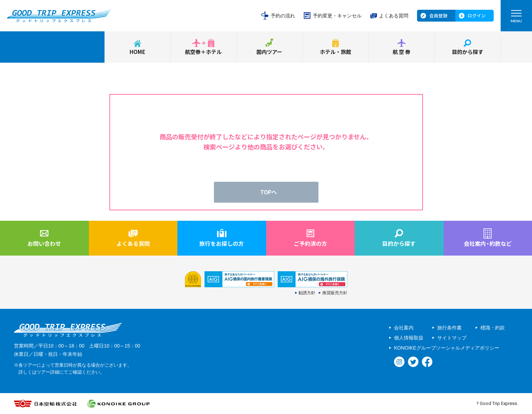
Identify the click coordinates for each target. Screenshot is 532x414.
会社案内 (404, 328)
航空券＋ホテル (203, 52)
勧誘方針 (307, 293)
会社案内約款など (488, 243)
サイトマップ (452, 338)
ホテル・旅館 (336, 52)
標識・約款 (493, 328)
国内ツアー (269, 52)
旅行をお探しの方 (222, 243)
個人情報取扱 (409, 338)
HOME (137, 52)
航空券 (402, 52)
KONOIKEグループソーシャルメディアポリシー (447, 348)
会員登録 (438, 15)
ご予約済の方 (310, 243)
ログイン (477, 15)
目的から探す (468, 52)
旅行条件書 (449, 328)
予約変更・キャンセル (337, 16)
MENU (516, 18)
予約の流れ (283, 16)
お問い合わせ (44, 243)
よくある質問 (394, 16)
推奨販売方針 (335, 293)
